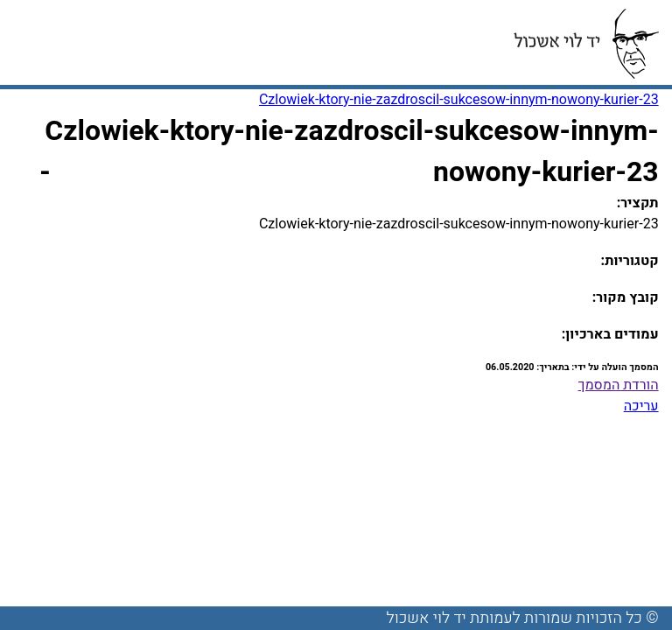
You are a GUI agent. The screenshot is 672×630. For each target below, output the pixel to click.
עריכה (641, 406)
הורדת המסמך (619, 385)
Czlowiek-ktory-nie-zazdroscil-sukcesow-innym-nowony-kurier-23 (459, 100)
